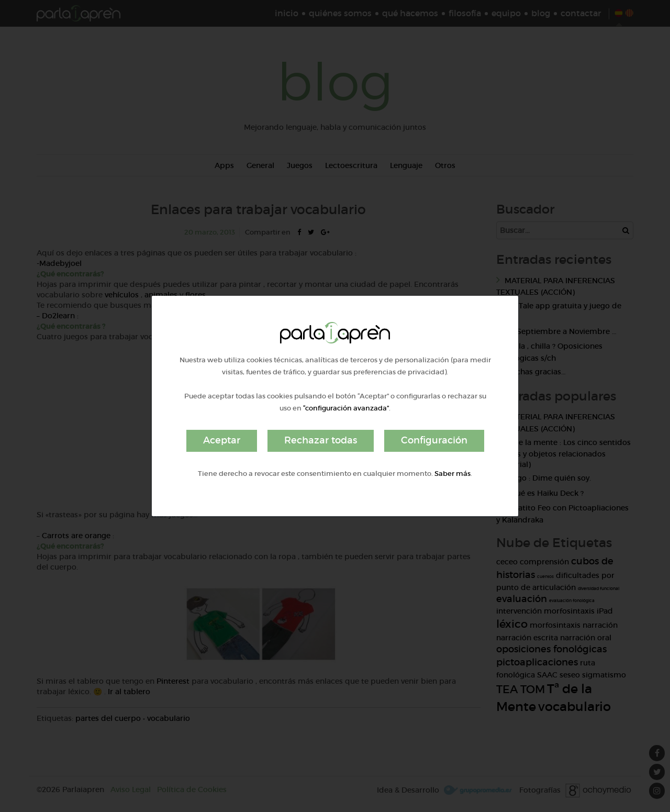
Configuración (434, 440)
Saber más (453, 474)
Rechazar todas (321, 440)
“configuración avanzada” (346, 408)
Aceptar (222, 440)
